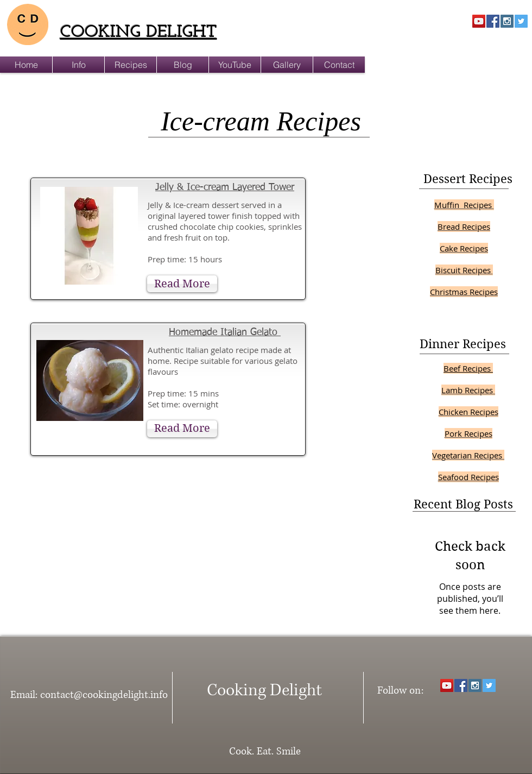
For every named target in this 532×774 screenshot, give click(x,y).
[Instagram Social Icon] (507, 21)
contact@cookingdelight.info (104, 695)
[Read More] (182, 284)
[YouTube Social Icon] (479, 21)
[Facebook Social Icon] (493, 21)
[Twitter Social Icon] (521, 21)
